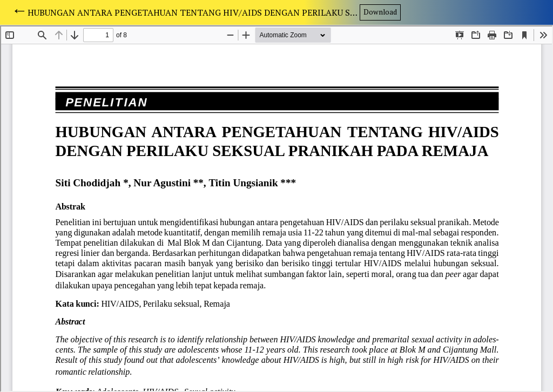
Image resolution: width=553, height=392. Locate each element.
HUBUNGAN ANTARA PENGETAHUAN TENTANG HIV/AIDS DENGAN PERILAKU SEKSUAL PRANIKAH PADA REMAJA (193, 12)
